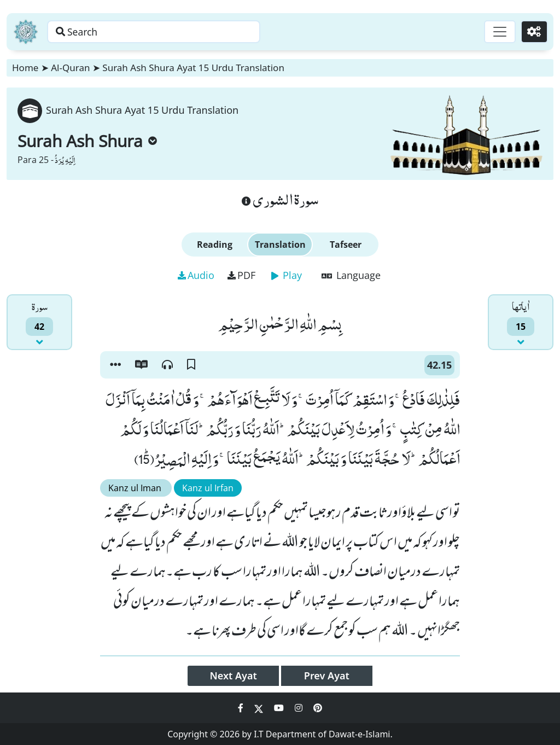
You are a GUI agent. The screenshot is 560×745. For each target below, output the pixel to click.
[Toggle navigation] (498, 32)
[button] (115, 365)
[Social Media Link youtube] (280, 708)
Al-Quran (70, 68)
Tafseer (346, 245)
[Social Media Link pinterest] (318, 708)
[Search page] (171, 32)
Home (25, 68)
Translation (280, 245)
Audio (196, 275)
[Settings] (533, 32)
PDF (241, 275)
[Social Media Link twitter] (260, 708)
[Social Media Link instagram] (300, 708)
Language (351, 275)
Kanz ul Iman (136, 488)
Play (287, 275)
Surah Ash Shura (87, 141)
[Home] (26, 32)
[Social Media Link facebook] (242, 708)
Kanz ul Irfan (208, 488)
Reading (215, 245)
